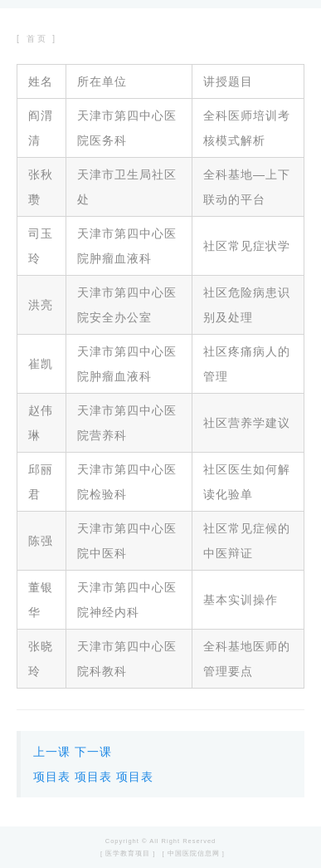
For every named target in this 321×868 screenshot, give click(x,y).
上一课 (52, 752)
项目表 (52, 777)
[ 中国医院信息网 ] (194, 853)
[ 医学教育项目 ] (128, 853)
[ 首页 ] (37, 39)
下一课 (93, 752)
